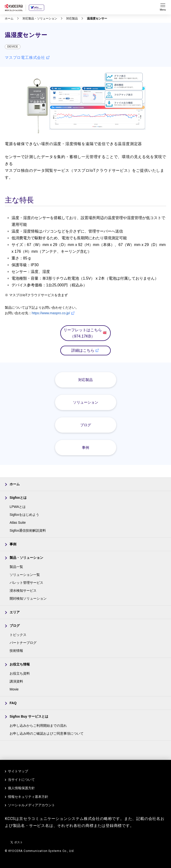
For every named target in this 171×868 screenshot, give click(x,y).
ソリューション (86, 402)
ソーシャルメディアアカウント (31, 805)
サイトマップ (18, 771)
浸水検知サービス (23, 591)
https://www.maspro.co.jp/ (53, 313)
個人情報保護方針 (21, 788)
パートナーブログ (23, 643)
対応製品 (72, 18)
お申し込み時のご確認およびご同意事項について (47, 733)
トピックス (18, 635)
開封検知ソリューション (28, 598)
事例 (85, 447)
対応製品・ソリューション (40, 18)
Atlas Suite (18, 523)
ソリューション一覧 (25, 575)
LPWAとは (18, 507)
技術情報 (16, 651)
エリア (15, 612)
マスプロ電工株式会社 (27, 58)
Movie (14, 689)
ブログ (86, 425)
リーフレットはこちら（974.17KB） (85, 333)
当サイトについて (21, 780)
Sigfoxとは (18, 498)
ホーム (9, 18)
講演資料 (16, 681)
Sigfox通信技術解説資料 (28, 530)
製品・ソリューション (26, 558)
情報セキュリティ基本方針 (28, 797)
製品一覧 (16, 567)
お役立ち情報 (20, 664)
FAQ (13, 703)
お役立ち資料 (20, 673)
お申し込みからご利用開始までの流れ (38, 726)
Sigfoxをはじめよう (24, 515)
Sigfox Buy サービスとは (29, 716)
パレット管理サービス (26, 583)
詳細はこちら (85, 350)
